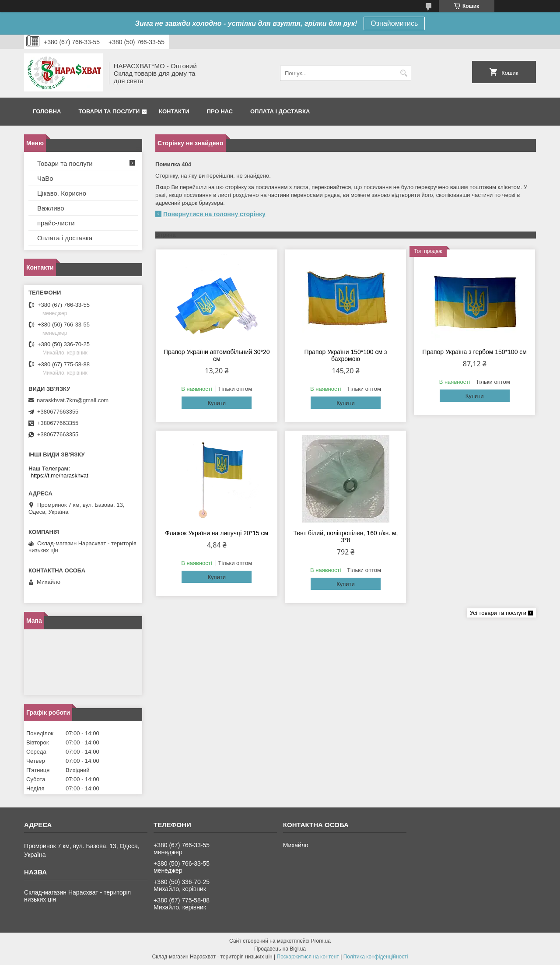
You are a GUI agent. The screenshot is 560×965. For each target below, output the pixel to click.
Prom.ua (321, 941)
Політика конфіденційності (376, 957)
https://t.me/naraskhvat (59, 475)
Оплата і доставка (280, 111)
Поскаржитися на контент (308, 957)
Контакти (174, 111)
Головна (47, 111)
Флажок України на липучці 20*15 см (217, 533)
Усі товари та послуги (498, 613)
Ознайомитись (394, 23)
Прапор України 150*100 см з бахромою (345, 355)
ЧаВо (45, 178)
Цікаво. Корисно (62, 193)
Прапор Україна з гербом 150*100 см (474, 352)
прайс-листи (56, 223)
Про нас (220, 111)
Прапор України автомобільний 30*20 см (217, 355)
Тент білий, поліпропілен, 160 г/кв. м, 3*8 (345, 537)
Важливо (51, 208)
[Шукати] (404, 73)
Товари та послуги (109, 111)
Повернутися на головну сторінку (214, 214)
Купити (217, 403)
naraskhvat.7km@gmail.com (73, 400)
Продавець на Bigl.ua (280, 949)
